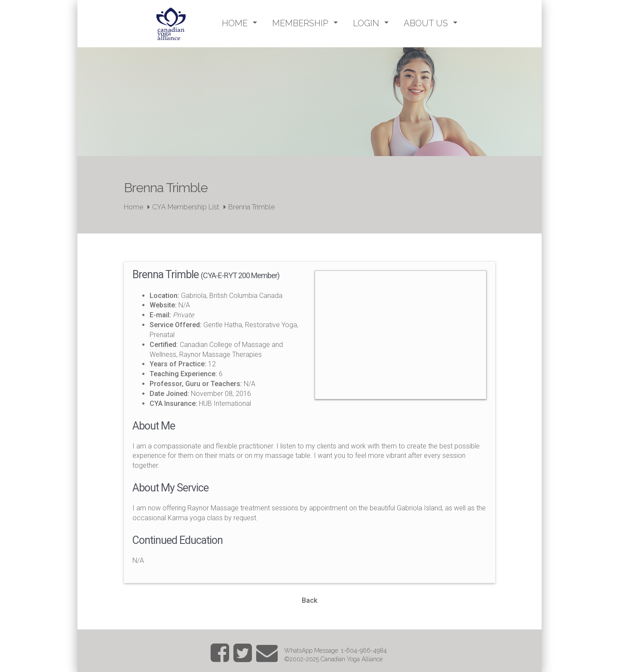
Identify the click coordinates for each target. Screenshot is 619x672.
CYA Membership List (186, 207)
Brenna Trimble (251, 207)
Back (309, 600)
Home (133, 207)
